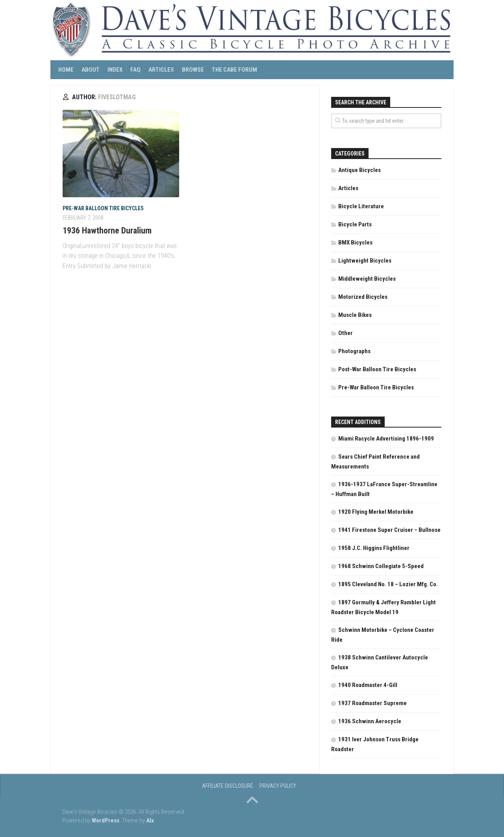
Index (115, 70)
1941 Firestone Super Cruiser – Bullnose (389, 530)
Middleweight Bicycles (367, 279)
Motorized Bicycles (363, 297)
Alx (150, 820)
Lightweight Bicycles (365, 261)
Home (66, 70)
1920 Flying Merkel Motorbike (376, 512)
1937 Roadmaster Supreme (372, 703)
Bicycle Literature (361, 206)
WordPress (106, 820)
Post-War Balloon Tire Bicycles (377, 369)
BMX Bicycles (355, 243)
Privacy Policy (278, 786)
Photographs (354, 351)
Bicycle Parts (355, 224)
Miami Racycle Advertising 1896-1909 (386, 439)
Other (346, 333)
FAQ (135, 70)
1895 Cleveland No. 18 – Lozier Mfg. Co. (388, 584)
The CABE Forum (234, 70)
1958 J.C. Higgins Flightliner (374, 548)
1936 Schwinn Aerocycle (370, 721)
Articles (161, 70)
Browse (193, 70)
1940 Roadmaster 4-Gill (368, 685)
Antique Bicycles (359, 170)
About (91, 70)
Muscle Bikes (355, 315)
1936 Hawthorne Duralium (107, 231)
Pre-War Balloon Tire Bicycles (103, 208)
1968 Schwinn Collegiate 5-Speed (381, 566)
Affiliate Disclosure (228, 786)
